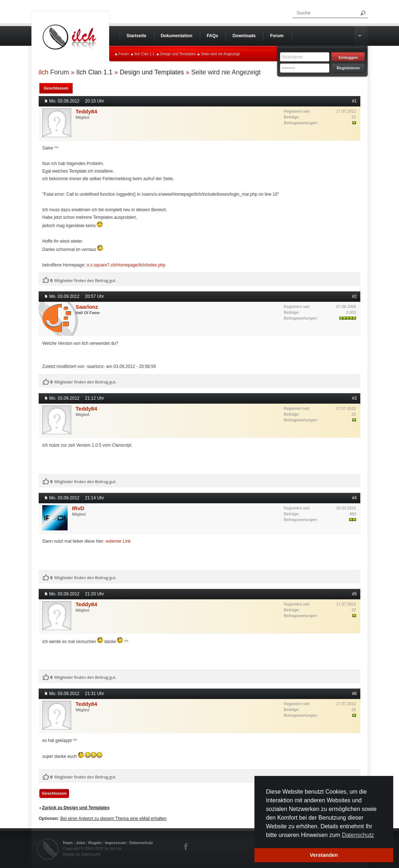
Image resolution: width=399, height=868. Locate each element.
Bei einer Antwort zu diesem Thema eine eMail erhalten (113, 819)
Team (68, 843)
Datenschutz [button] (358, 835)
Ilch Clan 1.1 (145, 54)
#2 (354, 296)
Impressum (115, 843)
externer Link (118, 541)
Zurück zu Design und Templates (76, 808)
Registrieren (348, 68)
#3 (354, 398)
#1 (354, 101)
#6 (354, 694)
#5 (354, 594)
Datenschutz (141, 843)
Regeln (95, 843)
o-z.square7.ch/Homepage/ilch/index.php (126, 265)
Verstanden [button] (324, 855)
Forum (124, 54)
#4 (354, 498)
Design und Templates (178, 54)
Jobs (81, 843)
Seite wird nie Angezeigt (220, 54)
